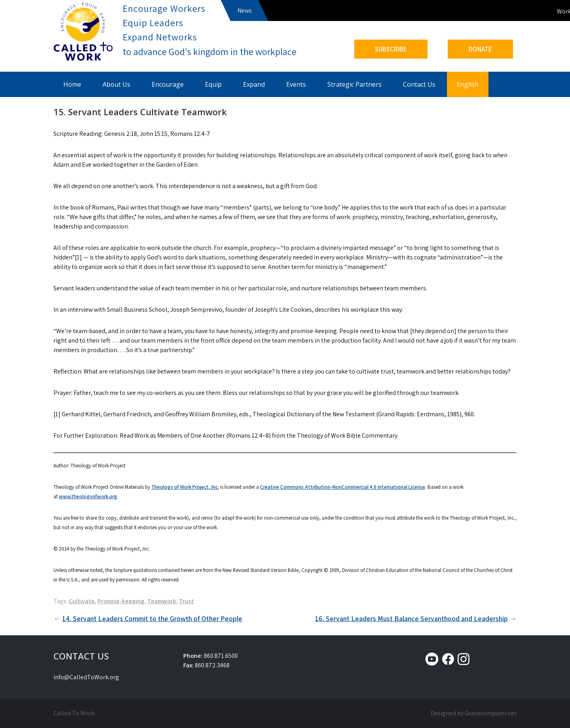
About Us (116, 84)
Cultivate (82, 601)
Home (72, 84)
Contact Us (419, 84)
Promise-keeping (121, 601)
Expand (254, 84)
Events (296, 84)
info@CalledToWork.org (86, 677)
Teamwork (162, 601)
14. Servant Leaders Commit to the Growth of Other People (152, 618)
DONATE (480, 49)
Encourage (168, 84)
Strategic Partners (354, 84)
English (468, 84)
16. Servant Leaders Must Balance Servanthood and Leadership (411, 618)
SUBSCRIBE (391, 49)
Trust (186, 601)
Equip (213, 84)
